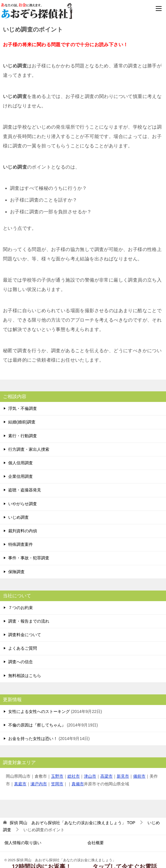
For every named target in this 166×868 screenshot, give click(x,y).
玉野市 (57, 776)
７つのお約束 (21, 608)
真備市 (78, 784)
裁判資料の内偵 (23, 531)
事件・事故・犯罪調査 (29, 558)
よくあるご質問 (23, 648)
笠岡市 (57, 784)
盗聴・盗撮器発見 (25, 490)
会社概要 (96, 843)
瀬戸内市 (39, 784)
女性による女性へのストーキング (39, 711)
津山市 (90, 776)
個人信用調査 (21, 463)
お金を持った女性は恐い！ (33, 739)
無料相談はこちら (25, 676)
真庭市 (20, 784)
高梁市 (106, 776)
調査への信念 (21, 662)
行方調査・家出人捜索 (29, 449)
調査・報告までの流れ (29, 621)
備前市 (139, 776)
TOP (72, 823)
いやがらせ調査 (23, 504)
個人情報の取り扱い (23, 843)
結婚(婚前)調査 (22, 422)
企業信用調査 (21, 476)
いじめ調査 (18, 517)
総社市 (74, 776)
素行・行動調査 (23, 436)
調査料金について (25, 635)
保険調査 (16, 572)
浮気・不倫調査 (23, 408)
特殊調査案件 (21, 544)
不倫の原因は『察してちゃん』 (37, 725)
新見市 (123, 776)
